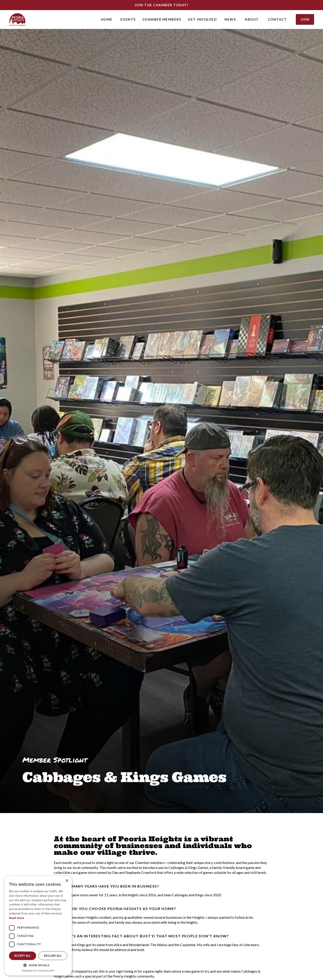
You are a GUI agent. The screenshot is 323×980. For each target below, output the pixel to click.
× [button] (67, 881)
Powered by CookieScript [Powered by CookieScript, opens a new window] (38, 971)
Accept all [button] (23, 956)
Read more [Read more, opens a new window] (16, 918)
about (252, 19)
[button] (128, 19)
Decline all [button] (53, 956)
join (305, 19)
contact (277, 19)
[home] (17, 20)
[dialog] (38, 926)
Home (107, 19)
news (230, 19)
